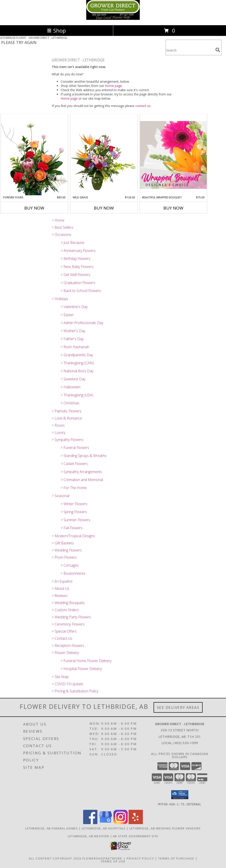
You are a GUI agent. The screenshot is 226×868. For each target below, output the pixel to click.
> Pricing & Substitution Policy (75, 691)
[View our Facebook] (90, 823)
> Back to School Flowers (81, 291)
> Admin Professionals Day (82, 323)
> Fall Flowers (72, 528)
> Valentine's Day (74, 307)
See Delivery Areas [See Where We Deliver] (178, 707)
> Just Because (72, 243)
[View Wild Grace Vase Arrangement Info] (104, 155)
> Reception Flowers (68, 646)
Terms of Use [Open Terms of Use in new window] (113, 861)
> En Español (62, 581)
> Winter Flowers (74, 504)
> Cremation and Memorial (82, 480)
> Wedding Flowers (67, 550)
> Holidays (60, 299)
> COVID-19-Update (67, 684)
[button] (180, 795)
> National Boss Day (77, 371)
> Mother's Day (73, 331)
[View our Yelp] (136, 823)
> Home (58, 220)
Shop (56, 30)
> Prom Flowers (64, 557)
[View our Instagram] (121, 823)
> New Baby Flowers (77, 267)
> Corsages (70, 565)
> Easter (67, 315)
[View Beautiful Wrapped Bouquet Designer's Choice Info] (173, 155)
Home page (113, 86)
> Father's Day (72, 339)
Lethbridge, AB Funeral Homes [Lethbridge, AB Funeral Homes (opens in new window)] (51, 828)
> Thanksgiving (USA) (77, 395)
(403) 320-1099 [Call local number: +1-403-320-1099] (186, 743)
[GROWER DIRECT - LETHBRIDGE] (113, 19)
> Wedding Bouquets (68, 603)
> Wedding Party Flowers (71, 617)
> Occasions (62, 234)
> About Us (61, 588)
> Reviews (60, 596)
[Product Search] (190, 50)
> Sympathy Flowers (68, 440)
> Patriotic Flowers (67, 411)
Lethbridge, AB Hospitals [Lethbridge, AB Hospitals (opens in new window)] (104, 828)
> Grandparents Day (77, 355)
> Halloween (71, 387)
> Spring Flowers (74, 512)
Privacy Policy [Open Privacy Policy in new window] (140, 858)
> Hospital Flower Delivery (81, 669)
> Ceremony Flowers (68, 624)
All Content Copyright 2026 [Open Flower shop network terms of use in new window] (55, 858)
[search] (218, 50)
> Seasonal (61, 496)
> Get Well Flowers (75, 275)
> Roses (58, 425)
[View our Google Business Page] (105, 823)
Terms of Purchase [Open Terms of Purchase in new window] (176, 858)
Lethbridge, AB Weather (88, 836)
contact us (143, 106)
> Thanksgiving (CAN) (77, 363)
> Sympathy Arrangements (81, 472)
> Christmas (70, 403)
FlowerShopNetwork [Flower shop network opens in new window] (102, 858)
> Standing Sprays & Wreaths (84, 456)
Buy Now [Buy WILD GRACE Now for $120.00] (104, 208)
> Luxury (59, 432)
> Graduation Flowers (78, 283)
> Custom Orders (65, 610)
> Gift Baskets (63, 543)
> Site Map (60, 677)
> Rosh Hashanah (75, 347)
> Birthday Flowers (75, 259)
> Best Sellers (63, 227)
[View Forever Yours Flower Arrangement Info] (34, 155)
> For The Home (74, 488)
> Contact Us (62, 638)
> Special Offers (64, 631)
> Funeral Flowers (75, 448)
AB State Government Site (136, 836)
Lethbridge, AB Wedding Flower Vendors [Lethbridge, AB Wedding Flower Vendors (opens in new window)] (165, 828)
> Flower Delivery (65, 653)
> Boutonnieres (73, 573)
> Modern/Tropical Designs (73, 536)
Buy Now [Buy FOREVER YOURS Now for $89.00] (34, 208)
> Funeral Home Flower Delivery (86, 661)
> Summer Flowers (75, 520)
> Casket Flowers (74, 464)
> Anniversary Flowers (78, 251)
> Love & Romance (67, 418)
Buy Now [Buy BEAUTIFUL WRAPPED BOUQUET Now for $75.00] (173, 208)
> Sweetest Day (73, 379)
